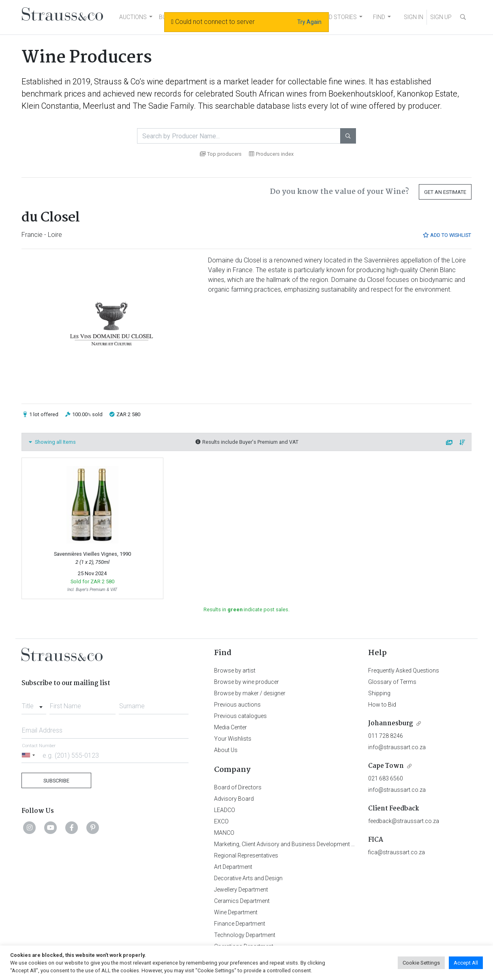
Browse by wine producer (246, 682)
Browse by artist (235, 671)
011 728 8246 (386, 736)
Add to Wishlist (447, 235)
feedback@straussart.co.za (404, 821)
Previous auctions (237, 705)
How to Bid (382, 705)
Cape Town (386, 766)
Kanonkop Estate (427, 94)
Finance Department (240, 924)
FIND (379, 17)
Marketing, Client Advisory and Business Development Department (297, 844)
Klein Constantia (50, 106)
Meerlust (99, 106)
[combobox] (34, 704)
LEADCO (225, 810)
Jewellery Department (241, 890)
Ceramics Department (242, 901)
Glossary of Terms (392, 682)
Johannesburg (391, 723)
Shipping (379, 693)
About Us (226, 750)
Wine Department (236, 912)
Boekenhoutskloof (361, 94)
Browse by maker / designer (250, 693)
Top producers (221, 154)
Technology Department (245, 935)
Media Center (230, 727)
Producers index (271, 154)
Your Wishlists (233, 739)
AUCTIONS (133, 17)
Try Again (309, 22)
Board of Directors (238, 787)
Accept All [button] (466, 963)
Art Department (233, 867)
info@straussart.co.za (397, 747)
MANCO (224, 833)
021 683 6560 (386, 778)
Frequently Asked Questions (404, 671)
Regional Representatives (246, 855)
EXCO (221, 821)
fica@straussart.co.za (397, 852)
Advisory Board (234, 799)
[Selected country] (30, 755)
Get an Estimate (445, 192)
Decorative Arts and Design (248, 878)
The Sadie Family (163, 106)
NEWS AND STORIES (330, 17)
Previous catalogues (240, 716)
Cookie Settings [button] (421, 963)
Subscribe (56, 781)
